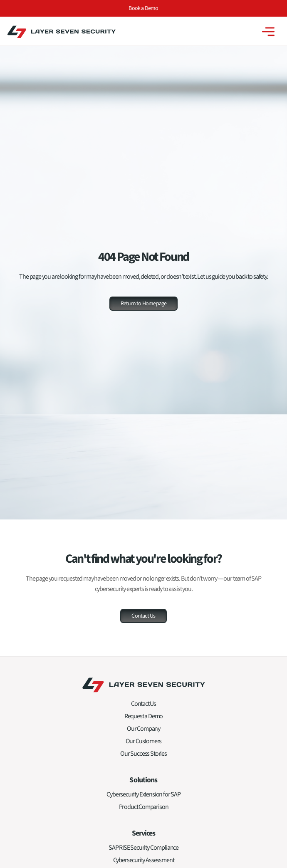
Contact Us (143, 707)
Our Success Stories (143, 757)
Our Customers (144, 744)
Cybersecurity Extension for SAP (143, 797)
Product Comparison (144, 810)
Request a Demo (143, 719)
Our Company (143, 732)
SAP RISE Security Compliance (143, 851)
